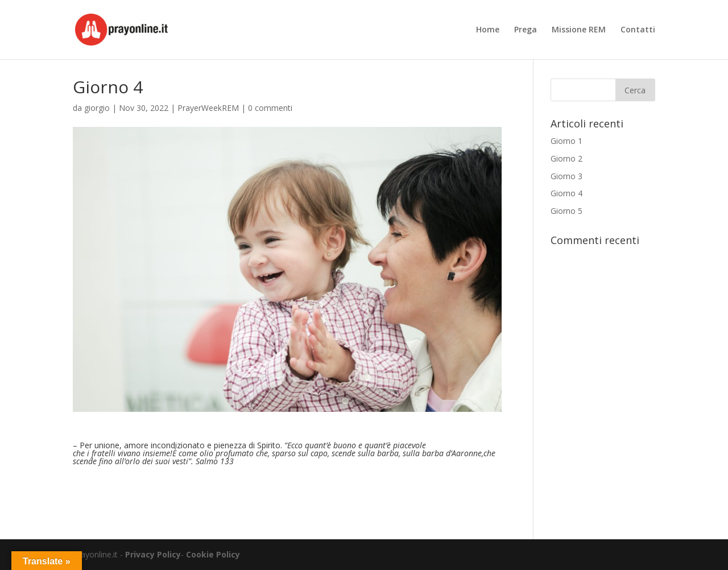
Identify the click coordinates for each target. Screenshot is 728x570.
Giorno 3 (566, 176)
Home (488, 30)
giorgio (97, 108)
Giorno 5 (566, 211)
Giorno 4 (566, 193)
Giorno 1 (566, 141)
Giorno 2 (566, 158)
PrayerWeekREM (208, 108)
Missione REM (579, 30)
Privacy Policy (153, 554)
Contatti (638, 30)
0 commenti (270, 108)
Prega (526, 30)
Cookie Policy (213, 554)
